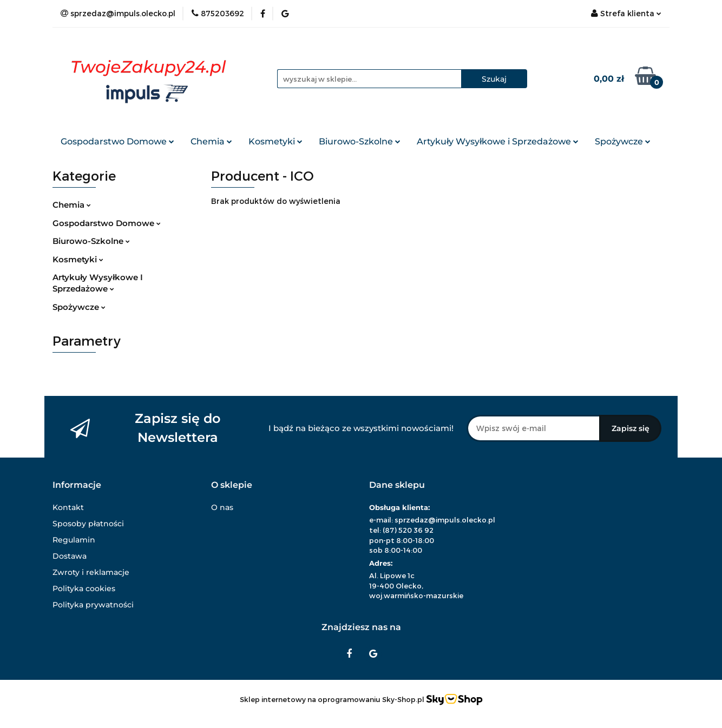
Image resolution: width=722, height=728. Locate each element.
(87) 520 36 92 (408, 530)
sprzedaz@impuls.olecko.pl (445, 520)
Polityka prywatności (93, 605)
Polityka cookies (84, 588)
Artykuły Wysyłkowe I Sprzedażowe (98, 283)
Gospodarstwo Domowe (117, 141)
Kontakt (68, 507)
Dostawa (70, 556)
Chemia (211, 141)
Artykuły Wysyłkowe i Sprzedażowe (498, 141)
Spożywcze (623, 141)
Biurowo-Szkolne (360, 141)
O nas (222, 507)
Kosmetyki (275, 141)
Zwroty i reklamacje (91, 572)
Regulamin (74, 540)
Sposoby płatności (88, 524)
